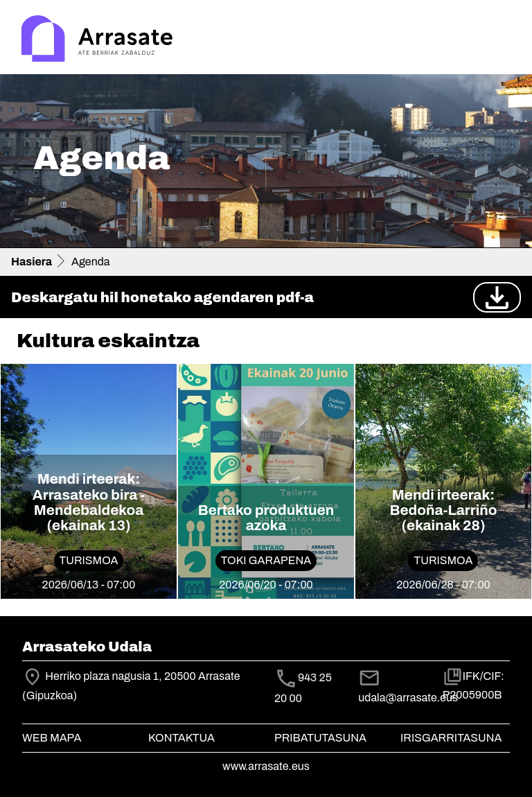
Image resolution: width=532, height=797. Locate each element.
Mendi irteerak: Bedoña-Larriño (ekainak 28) (443, 510)
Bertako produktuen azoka (266, 518)
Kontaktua (181, 738)
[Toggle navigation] (502, 40)
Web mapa (52, 738)
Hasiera (32, 262)
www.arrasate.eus (266, 766)
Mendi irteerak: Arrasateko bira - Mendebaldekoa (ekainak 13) (89, 502)
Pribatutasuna (320, 738)
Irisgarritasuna (451, 738)
